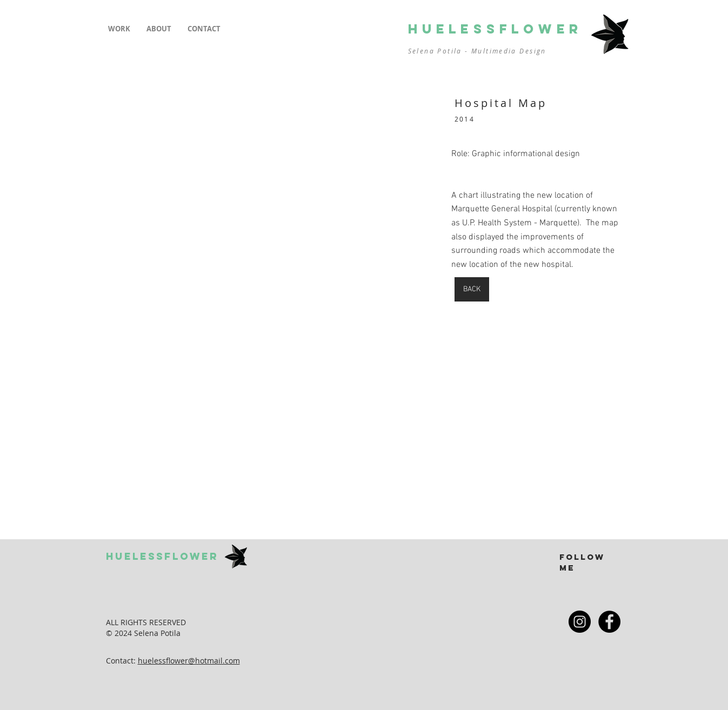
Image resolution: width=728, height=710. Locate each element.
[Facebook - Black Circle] (609, 622)
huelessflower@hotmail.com (189, 661)
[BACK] (472, 289)
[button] (119, 29)
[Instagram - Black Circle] (580, 622)
